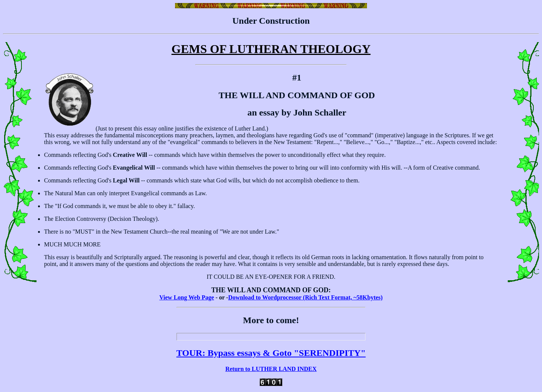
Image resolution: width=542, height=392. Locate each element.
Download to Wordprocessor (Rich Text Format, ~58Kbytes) (305, 297)
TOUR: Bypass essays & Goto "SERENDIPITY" (271, 353)
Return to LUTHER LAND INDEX (271, 369)
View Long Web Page (187, 297)
